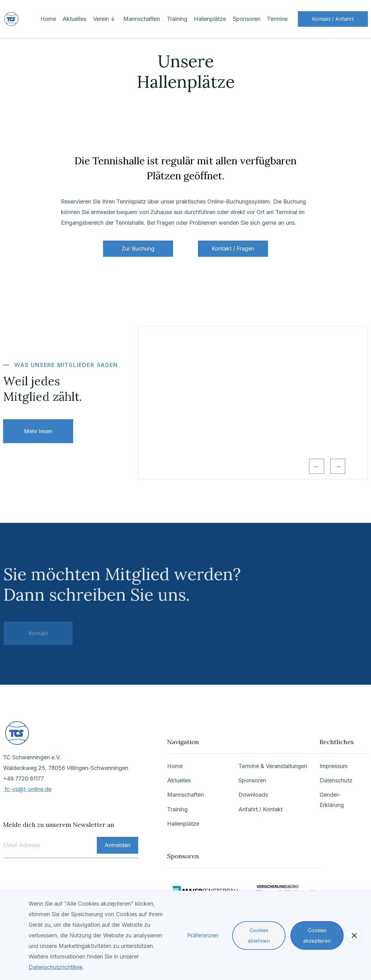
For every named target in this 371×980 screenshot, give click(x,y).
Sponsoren (247, 19)
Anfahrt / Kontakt (260, 810)
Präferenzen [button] (203, 935)
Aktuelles (74, 19)
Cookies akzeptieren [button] (317, 935)
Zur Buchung (138, 249)
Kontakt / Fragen (233, 249)
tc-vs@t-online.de (29, 790)
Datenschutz (335, 782)
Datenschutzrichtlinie (56, 967)
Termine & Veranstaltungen (272, 767)
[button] (105, 19)
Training (177, 19)
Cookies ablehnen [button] (259, 935)
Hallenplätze (210, 19)
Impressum (333, 767)
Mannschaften (142, 19)
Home (48, 19)
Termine (277, 19)
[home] (26, 19)
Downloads (253, 796)
